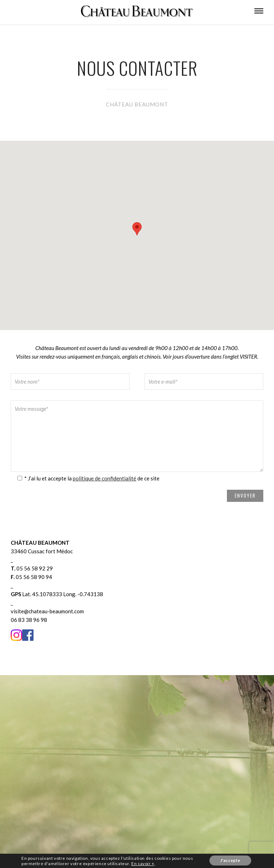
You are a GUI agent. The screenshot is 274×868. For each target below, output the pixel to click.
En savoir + (143, 864)
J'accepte (230, 860)
